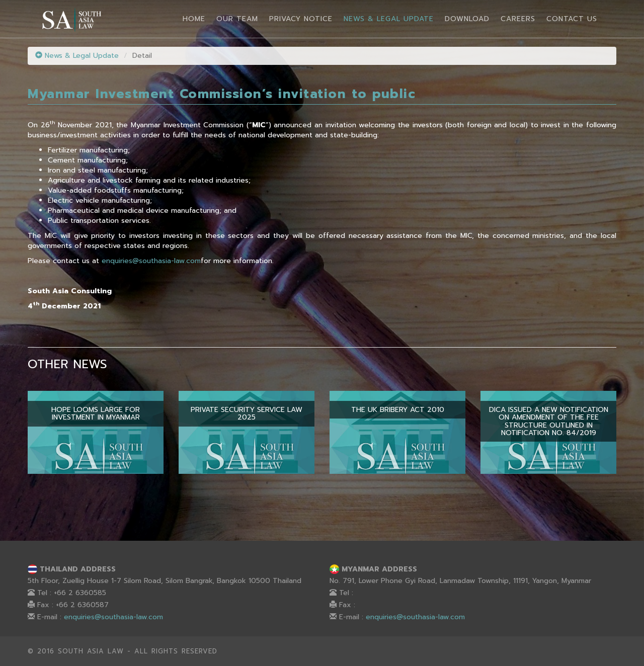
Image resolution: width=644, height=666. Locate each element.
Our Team (237, 19)
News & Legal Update (389, 19)
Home (194, 19)
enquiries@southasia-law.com (151, 261)
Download (467, 19)
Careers (518, 19)
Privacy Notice (301, 19)
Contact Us (572, 19)
